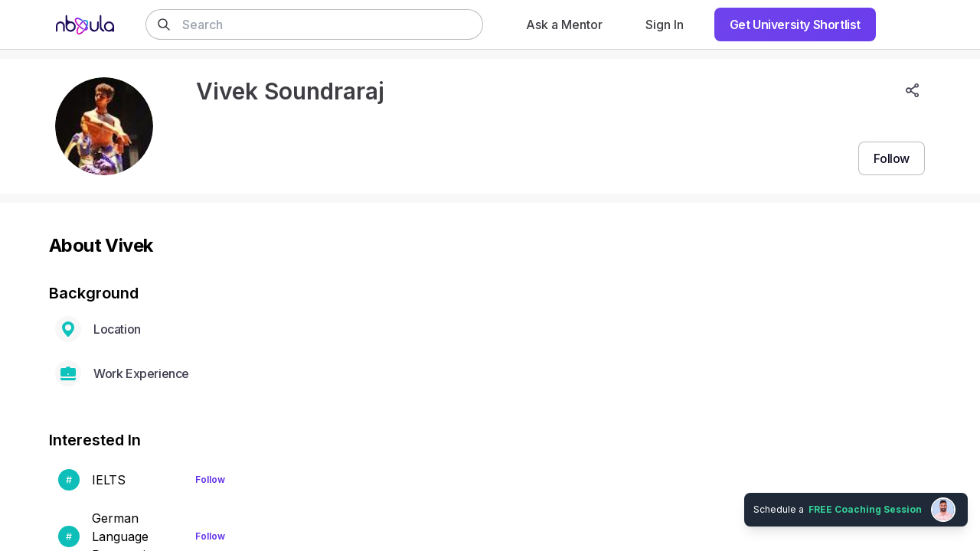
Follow (210, 479)
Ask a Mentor (564, 24)
